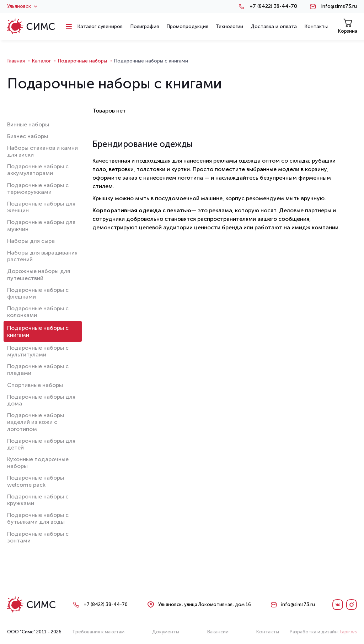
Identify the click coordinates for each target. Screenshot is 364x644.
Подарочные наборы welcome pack (36, 481)
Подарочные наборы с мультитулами (38, 351)
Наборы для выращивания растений (42, 256)
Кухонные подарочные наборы (38, 463)
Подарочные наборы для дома (41, 400)
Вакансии (218, 632)
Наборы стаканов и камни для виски (42, 151)
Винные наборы (28, 124)
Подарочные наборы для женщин (41, 207)
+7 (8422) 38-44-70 (273, 6)
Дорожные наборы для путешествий (39, 274)
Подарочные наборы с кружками (38, 500)
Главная (16, 61)
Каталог (41, 61)
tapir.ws (348, 632)
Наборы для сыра (31, 241)
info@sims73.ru (339, 6)
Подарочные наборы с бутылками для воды (38, 518)
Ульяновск (22, 6)
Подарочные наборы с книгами (38, 331)
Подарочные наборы (82, 61)
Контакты (268, 632)
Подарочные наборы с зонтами (38, 537)
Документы (166, 632)
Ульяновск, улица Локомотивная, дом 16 (205, 604)
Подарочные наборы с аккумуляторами (38, 170)
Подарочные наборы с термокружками (38, 189)
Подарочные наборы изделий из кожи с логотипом (36, 422)
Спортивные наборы (35, 385)
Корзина (348, 26)
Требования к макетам (98, 632)
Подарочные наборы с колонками (38, 312)
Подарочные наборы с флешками (38, 293)
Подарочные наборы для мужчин (41, 225)
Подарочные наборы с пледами (38, 370)
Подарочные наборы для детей (41, 444)
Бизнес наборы (28, 136)
